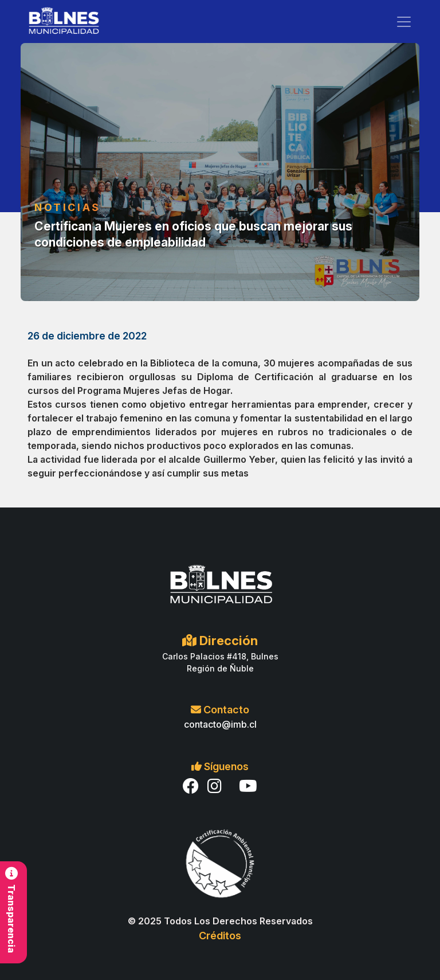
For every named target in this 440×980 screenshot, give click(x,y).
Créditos (220, 936)
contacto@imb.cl (220, 724)
